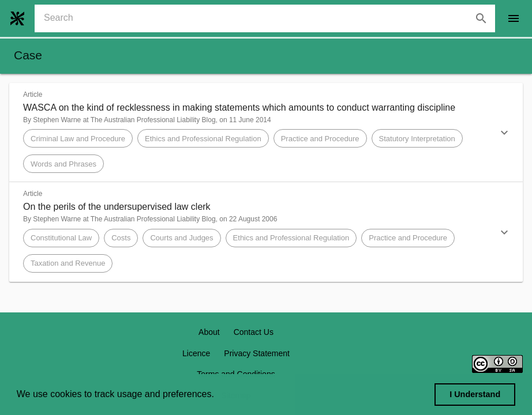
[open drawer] (514, 18)
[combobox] (269, 18)
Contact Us (254, 332)
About (209, 332)
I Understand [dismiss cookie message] (475, 394)
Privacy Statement (257, 353)
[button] (266, 133)
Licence (196, 353)
